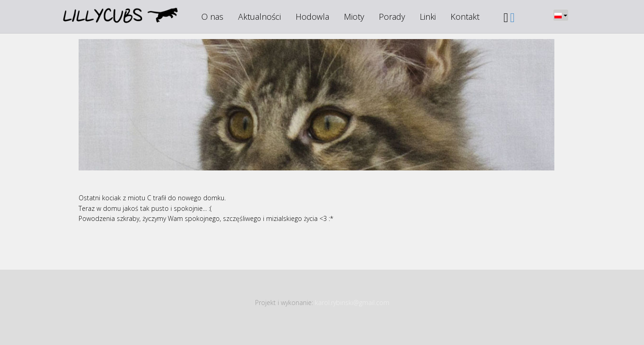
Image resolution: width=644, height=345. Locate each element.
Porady (392, 17)
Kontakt (465, 17)
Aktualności (259, 17)
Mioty (354, 17)
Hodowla (312, 17)
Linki (428, 17)
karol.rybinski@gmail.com (352, 303)
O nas (212, 17)
